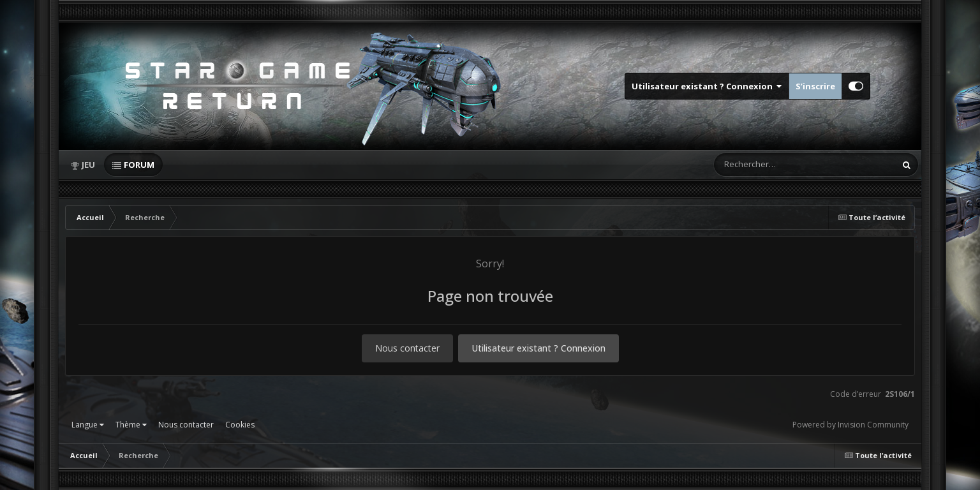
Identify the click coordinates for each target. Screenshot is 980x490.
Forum (139, 165)
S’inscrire (815, 86)
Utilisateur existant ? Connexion (707, 86)
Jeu (88, 165)
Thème (131, 425)
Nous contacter (407, 348)
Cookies (240, 425)
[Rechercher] (768, 165)
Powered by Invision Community (850, 425)
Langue (88, 425)
